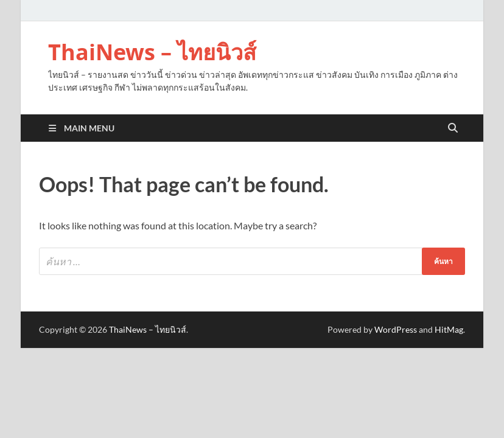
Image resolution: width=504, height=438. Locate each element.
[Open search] (453, 128)
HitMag (449, 329)
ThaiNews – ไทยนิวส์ (152, 52)
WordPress (396, 329)
